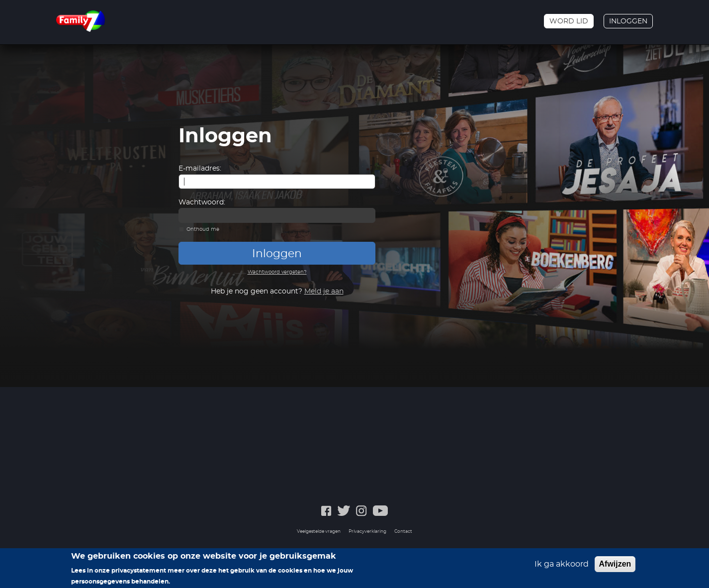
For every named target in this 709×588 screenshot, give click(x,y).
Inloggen (628, 21)
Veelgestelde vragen (319, 532)
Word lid (569, 21)
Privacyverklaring (367, 532)
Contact (403, 532)
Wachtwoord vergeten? (277, 272)
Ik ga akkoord (562, 567)
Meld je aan (324, 292)
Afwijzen (615, 566)
